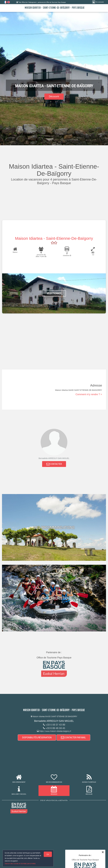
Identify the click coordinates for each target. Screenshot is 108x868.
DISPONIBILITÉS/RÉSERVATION (37, 738)
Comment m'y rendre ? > (89, 394)
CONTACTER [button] (54, 464)
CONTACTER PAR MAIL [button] (73, 738)
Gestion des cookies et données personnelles (20, 864)
